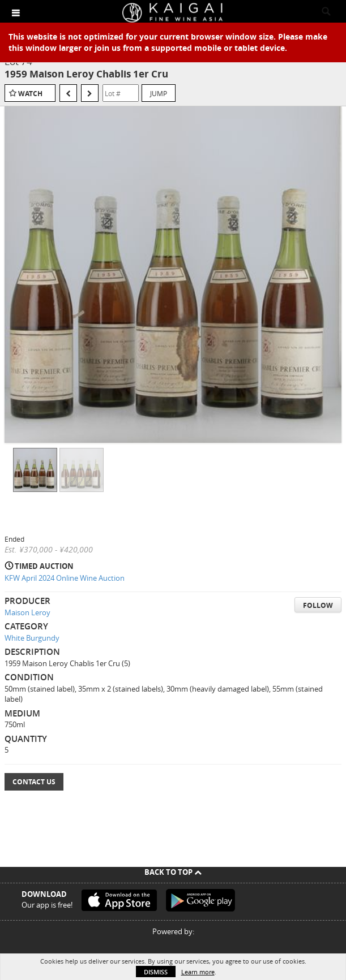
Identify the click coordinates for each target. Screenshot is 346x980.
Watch (30, 94)
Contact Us (34, 782)
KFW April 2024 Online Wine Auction (65, 578)
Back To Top (173, 872)
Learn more (198, 972)
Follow (318, 605)
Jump (159, 93)
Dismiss (156, 972)
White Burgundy (32, 638)
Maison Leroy (27, 612)
